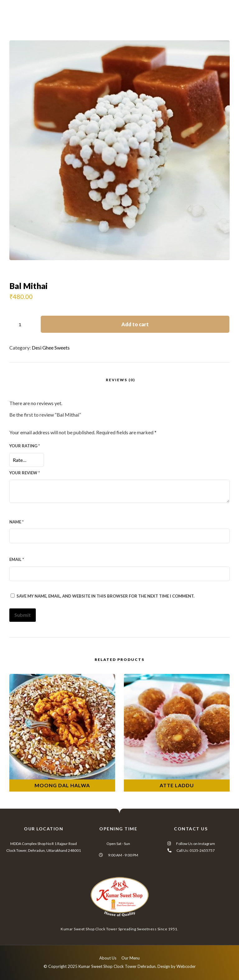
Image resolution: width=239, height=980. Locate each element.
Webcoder (186, 966)
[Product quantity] (22, 325)
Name (16, 522)
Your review (25, 473)
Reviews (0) (120, 380)
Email (17, 559)
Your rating (25, 446)
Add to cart (135, 324)
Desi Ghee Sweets (51, 348)
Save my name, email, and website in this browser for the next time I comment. (105, 596)
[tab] (120, 379)
